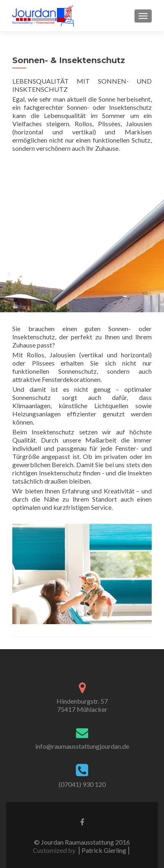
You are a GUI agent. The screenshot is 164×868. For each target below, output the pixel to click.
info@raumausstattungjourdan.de (82, 746)
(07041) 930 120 (82, 784)
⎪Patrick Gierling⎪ (104, 850)
